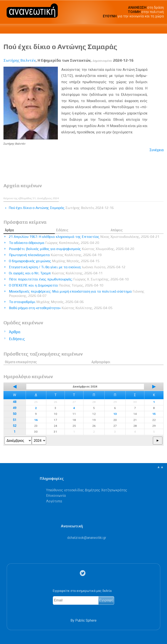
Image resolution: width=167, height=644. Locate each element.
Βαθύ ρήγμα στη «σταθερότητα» (61, 308)
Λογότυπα (54, 501)
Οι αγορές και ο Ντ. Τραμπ (56, 273)
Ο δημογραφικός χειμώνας (54, 261)
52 (15, 426)
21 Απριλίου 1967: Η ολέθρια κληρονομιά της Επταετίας (84, 237)
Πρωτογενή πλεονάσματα (55, 255)
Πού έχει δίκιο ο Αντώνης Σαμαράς (60, 47)
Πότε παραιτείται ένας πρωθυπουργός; (69, 279)
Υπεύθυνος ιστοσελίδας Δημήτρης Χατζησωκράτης (87, 490)
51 (15, 420)
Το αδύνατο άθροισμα (54, 243)
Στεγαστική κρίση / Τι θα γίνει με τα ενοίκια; (67, 267)
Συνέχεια (157, 150)
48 (15, 402)
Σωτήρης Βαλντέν (20, 60)
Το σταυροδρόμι (46, 302)
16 (36, 420)
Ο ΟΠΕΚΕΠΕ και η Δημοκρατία (56, 285)
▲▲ (160, 467)
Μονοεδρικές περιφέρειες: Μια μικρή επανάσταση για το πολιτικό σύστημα (77, 294)
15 (154, 414)
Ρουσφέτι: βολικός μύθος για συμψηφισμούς (72, 249)
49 (15, 408)
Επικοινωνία (56, 496)
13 (115, 414)
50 (15, 414)
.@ (87, 538)
